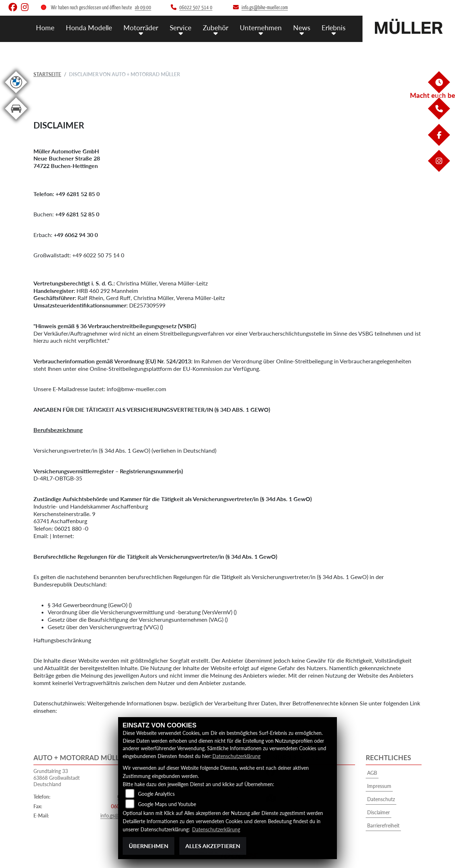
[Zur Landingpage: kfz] (16, 121)
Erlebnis (334, 28)
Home (45, 28)
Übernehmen (149, 846)
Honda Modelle (89, 28)
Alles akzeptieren (213, 846)
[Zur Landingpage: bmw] (16, 94)
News (302, 28)
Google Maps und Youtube (167, 804)
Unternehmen (261, 28)
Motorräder (141, 28)
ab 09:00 (143, 8)
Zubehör (216, 28)
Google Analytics (156, 794)
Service (181, 28)
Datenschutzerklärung (236, 756)
